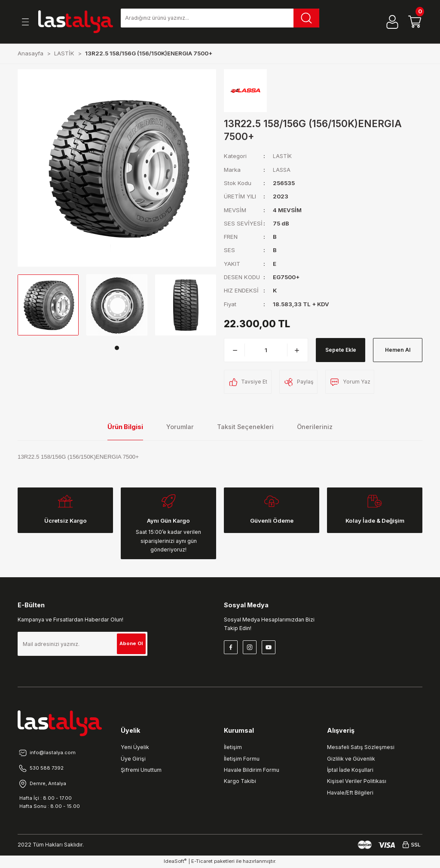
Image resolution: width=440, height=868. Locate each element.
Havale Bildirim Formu (252, 770)
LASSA (282, 170)
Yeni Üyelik (135, 747)
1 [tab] (117, 348)
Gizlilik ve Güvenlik (351, 759)
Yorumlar (180, 427)
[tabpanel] (48, 305)
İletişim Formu (242, 759)
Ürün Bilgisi (125, 427)
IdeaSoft (175, 862)
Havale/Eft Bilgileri (350, 793)
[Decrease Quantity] (235, 350)
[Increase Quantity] (297, 350)
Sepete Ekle (341, 350)
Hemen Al (398, 350)
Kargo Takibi (240, 781)
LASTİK (283, 156)
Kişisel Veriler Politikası (357, 781)
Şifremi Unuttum (141, 770)
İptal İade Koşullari (350, 770)
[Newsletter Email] (82, 644)
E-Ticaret (202, 862)
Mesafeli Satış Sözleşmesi (361, 747)
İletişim (233, 747)
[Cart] (415, 22)
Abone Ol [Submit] (129, 644)
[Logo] (76, 22)
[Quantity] (266, 350)
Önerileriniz (315, 427)
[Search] (220, 18)
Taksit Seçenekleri (245, 427)
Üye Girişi (133, 759)
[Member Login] (392, 22)
